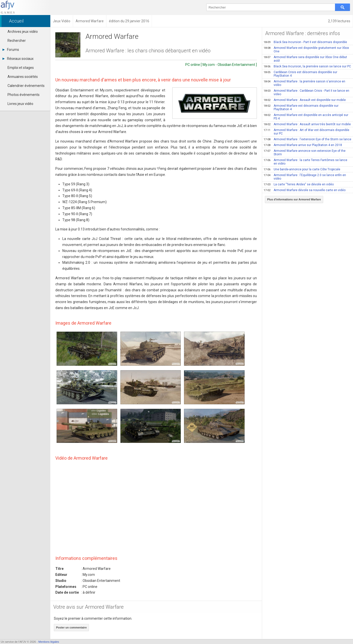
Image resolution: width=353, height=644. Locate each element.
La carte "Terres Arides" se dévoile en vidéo (299, 184)
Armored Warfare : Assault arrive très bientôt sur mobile (307, 124)
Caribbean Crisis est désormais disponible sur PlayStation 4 (300, 74)
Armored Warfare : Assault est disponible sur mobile (305, 100)
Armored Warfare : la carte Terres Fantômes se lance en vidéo (305, 162)
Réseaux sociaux (18, 59)
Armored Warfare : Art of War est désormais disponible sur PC (306, 132)
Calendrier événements (26, 86)
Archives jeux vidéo (23, 32)
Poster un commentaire (71, 627)
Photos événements (24, 95)
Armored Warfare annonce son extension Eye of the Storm (305, 153)
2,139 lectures (339, 21)
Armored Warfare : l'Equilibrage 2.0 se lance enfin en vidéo (305, 177)
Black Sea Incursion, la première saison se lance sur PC (307, 66)
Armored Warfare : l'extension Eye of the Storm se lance (307, 139)
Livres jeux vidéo (20, 104)
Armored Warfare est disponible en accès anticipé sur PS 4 (306, 117)
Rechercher (17, 41)
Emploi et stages (21, 68)
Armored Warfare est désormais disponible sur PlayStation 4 (301, 107)
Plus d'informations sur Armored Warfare (294, 199)
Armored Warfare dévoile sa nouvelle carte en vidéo (305, 190)
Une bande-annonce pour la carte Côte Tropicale (302, 169)
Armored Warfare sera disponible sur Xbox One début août (305, 59)
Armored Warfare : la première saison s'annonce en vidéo (304, 83)
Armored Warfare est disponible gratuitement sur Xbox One (306, 50)
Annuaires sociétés (23, 77)
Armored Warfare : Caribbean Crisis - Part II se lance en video (306, 92)
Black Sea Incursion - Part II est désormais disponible (305, 42)
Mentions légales (49, 642)
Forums (11, 50)
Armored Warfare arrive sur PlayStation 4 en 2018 (303, 145)
